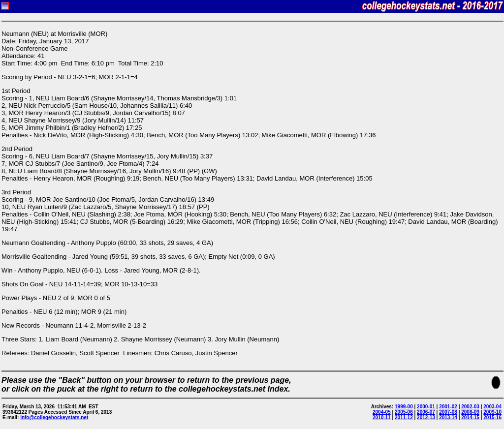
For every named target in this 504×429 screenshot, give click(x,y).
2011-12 (404, 417)
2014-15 (470, 417)
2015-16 (492, 417)
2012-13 (426, 417)
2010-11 (382, 417)
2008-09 (470, 412)
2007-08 (448, 412)
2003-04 (492, 407)
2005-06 (404, 412)
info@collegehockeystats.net (54, 417)
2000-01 (426, 407)
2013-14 (448, 417)
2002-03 (470, 407)
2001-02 (448, 407)
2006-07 (426, 412)
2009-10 (492, 412)
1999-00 (404, 407)
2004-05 (382, 412)
